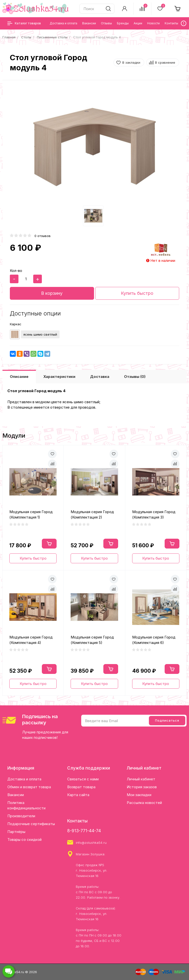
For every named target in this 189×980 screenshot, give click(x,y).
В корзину (52, 293)
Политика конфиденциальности (26, 805)
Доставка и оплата (24, 779)
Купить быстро (137, 293)
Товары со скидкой (24, 839)
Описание (19, 377)
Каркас (16, 324)
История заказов (142, 787)
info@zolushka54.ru (91, 843)
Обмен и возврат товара (29, 787)
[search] (108, 9)
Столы (26, 37)
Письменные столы (52, 37)
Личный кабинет (141, 779)
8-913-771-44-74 (84, 831)
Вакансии (16, 795)
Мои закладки (139, 795)
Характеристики (59, 377)
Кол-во (16, 271)
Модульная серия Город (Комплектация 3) (154, 515)
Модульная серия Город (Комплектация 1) (31, 515)
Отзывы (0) (135, 377)
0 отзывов (43, 236)
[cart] (178, 9)
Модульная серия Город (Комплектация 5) (92, 640)
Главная (9, 37)
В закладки (131, 62)
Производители (21, 816)
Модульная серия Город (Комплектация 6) (154, 640)
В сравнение (165, 62)
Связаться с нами (83, 779)
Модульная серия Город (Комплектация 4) (31, 640)
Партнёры (16, 832)
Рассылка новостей (144, 803)
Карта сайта (78, 795)
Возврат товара (81, 787)
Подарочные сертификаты (31, 824)
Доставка (100, 377)
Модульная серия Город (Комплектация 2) (92, 515)
